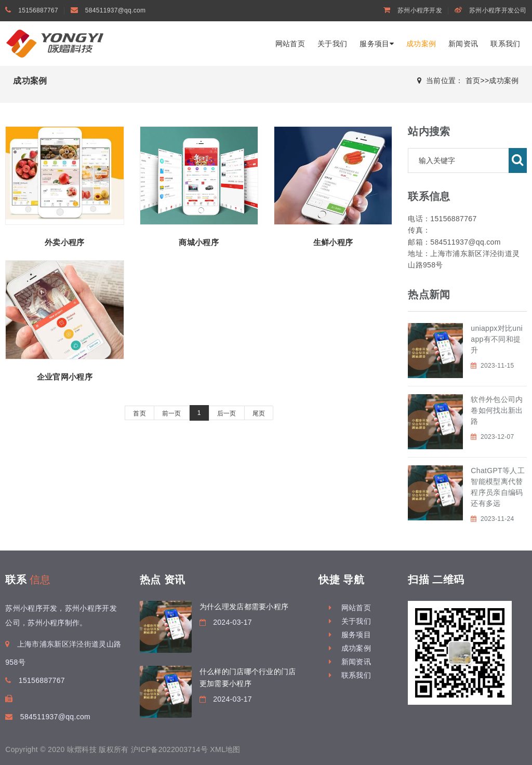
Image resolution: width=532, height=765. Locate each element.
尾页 (259, 413)
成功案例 (421, 44)
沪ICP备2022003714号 (169, 749)
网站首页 (290, 44)
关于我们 (332, 44)
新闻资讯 (463, 44)
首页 (473, 80)
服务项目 (377, 44)
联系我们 (505, 44)
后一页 (227, 413)
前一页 (172, 413)
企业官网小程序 (65, 377)
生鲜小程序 (333, 242)
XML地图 (225, 749)
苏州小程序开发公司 (498, 10)
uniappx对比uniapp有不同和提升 (497, 339)
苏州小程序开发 (420, 10)
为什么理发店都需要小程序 (244, 607)
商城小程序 (199, 242)
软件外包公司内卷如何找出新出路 (497, 410)
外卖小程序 (65, 242)
